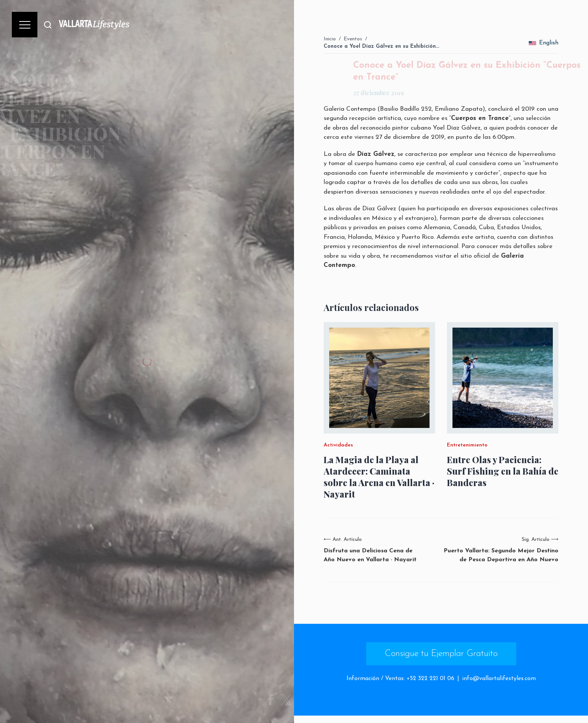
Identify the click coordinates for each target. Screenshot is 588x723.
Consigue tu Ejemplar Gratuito (441, 654)
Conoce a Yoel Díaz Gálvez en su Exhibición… (381, 46)
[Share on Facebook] (277, 700)
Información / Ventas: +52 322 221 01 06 (400, 679)
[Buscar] (48, 25)
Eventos (353, 39)
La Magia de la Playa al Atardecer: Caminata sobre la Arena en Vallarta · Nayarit (379, 477)
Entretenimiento (467, 445)
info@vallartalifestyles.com (499, 679)
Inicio (330, 39)
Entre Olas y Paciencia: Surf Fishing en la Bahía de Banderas (503, 471)
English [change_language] (544, 43)
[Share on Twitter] (293, 700)
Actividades (338, 445)
